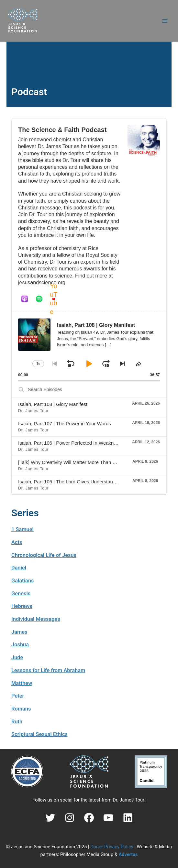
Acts (17, 542)
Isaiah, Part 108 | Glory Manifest (53, 404)
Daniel (19, 568)
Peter (18, 696)
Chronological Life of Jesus (44, 555)
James (19, 632)
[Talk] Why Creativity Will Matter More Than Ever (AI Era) (79, 462)
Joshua (20, 645)
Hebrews (22, 606)
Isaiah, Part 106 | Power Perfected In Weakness (70, 443)
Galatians (22, 581)
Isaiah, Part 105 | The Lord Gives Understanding (70, 482)
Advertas (128, 854)
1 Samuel (22, 529)
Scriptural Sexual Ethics (39, 734)
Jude (17, 657)
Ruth (17, 722)
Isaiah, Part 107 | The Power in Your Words (65, 424)
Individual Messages (36, 619)
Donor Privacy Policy (112, 847)
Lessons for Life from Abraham (48, 670)
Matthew (22, 683)
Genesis (21, 594)
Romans (21, 709)
